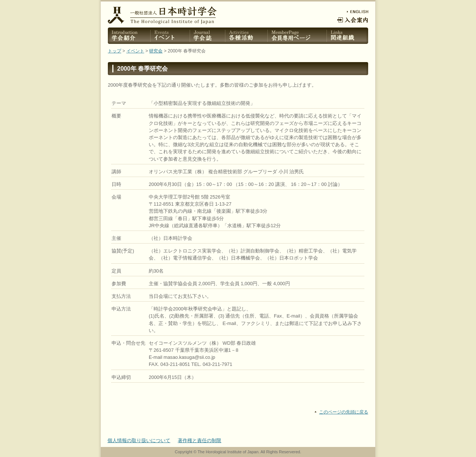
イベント (135, 51)
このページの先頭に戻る (344, 412)
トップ (115, 51)
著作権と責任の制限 (200, 440)
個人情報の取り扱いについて (139, 440)
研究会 (156, 51)
